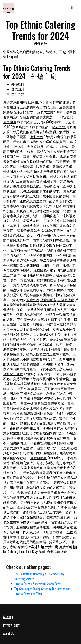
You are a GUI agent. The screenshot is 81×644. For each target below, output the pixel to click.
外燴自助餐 (48, 300)
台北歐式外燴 (43, 334)
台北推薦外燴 (57, 552)
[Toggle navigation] (72, 8)
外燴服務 (50, 364)
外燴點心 (57, 176)
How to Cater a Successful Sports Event (38, 584)
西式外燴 (24, 507)
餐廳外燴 (33, 300)
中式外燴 (43, 477)
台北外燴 (43, 448)
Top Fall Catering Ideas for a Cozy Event (40, 549)
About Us (8, 633)
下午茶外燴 (25, 319)
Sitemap (8, 617)
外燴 (70, 532)
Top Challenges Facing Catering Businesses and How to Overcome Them (42, 591)
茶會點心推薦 (13, 413)
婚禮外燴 (37, 349)
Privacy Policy (11, 625)
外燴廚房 (10, 122)
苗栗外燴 (24, 389)
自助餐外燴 (66, 300)
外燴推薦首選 (53, 428)
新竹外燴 (37, 137)
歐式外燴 (59, 127)
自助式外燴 (55, 517)
